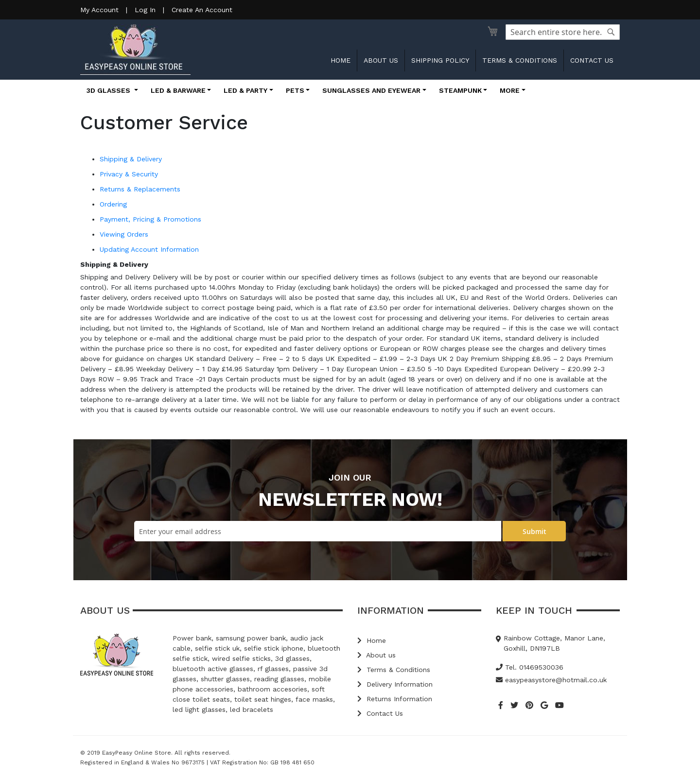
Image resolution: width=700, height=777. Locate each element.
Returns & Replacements (140, 189)
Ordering (113, 204)
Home (341, 60)
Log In (145, 10)
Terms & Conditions (520, 60)
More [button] (510, 90)
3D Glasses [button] (109, 90)
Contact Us (380, 713)
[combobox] (563, 32)
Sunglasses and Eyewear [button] (371, 90)
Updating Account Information (149, 249)
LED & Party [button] (245, 90)
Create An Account (202, 10)
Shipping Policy (440, 60)
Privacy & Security (129, 174)
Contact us (592, 60)
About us (381, 60)
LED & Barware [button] (178, 90)
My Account (99, 10)
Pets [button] (295, 90)
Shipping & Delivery (131, 159)
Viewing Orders (124, 234)
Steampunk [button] (460, 90)
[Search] (611, 32)
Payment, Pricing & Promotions (150, 219)
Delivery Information (395, 684)
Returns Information (395, 699)
